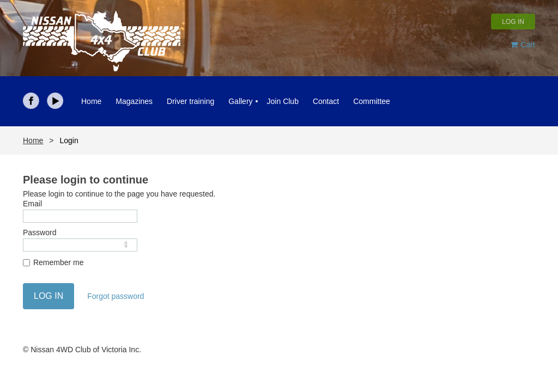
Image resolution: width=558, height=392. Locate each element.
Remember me (59, 262)
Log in (513, 22)
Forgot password (116, 296)
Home (33, 140)
